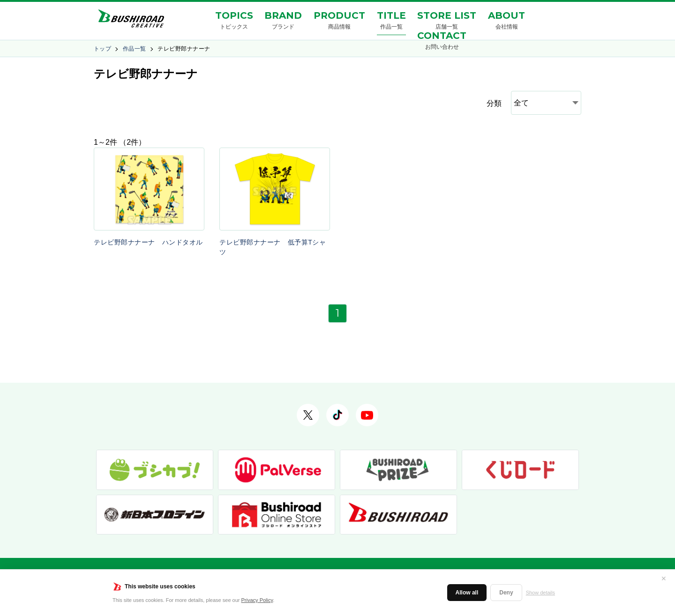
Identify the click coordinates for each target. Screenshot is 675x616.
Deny (506, 593)
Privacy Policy (257, 600)
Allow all (467, 593)
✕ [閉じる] (664, 579)
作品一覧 (135, 49)
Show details (540, 593)
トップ (102, 49)
